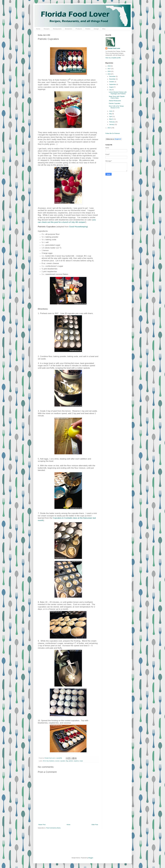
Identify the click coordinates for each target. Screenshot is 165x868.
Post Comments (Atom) (53, 828)
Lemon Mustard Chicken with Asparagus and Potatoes (118, 93)
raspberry (76, 761)
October (112, 82)
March (111, 119)
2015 (109, 74)
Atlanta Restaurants (115, 101)
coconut (57, 761)
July (111, 90)
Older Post (95, 825)
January (112, 125)
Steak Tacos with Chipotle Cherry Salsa (117, 97)
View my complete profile (113, 58)
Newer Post (42, 825)
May (111, 114)
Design (96, 29)
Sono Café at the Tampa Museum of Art (116, 107)
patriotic (71, 761)
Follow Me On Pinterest (113, 133)
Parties (88, 29)
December (113, 76)
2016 (109, 71)
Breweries (69, 29)
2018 (109, 66)
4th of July (46, 761)
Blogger (91, 858)
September (113, 84)
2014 (109, 128)
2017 (109, 69)
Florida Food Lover (114, 48)
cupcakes (63, 761)
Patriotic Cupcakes (115, 103)
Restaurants (57, 29)
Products (79, 29)
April (111, 116)
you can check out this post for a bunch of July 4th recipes (67, 221)
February (112, 122)
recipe (81, 761)
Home (38, 29)
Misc (104, 29)
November (113, 79)
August (112, 87)
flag (67, 761)
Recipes (47, 29)
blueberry (52, 761)
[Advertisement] (115, 213)
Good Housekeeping (78, 227)
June (111, 111)
